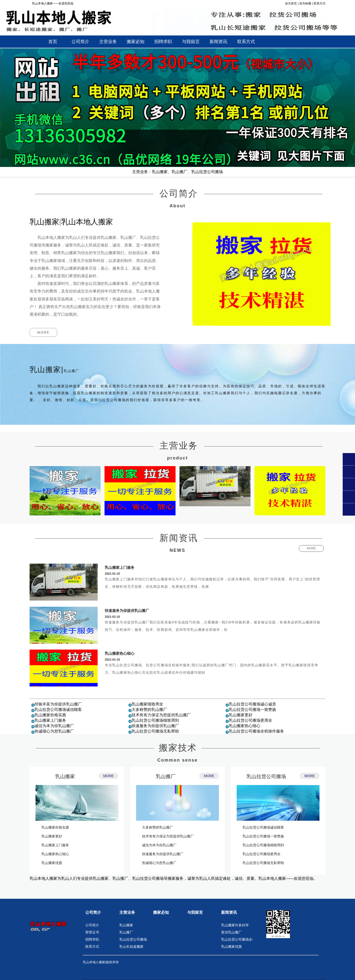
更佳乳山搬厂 (231, 932)
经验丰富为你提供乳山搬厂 (58, 704)
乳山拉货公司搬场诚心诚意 (252, 704)
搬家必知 (161, 912)
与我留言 (195, 912)
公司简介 (93, 912)
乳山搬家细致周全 (147, 704)
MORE (43, 332)
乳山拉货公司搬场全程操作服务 (256, 731)
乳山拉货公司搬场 (266, 776)
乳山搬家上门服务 (120, 567)
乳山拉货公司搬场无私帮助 (155, 731)
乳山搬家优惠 (52, 863)
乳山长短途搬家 (131, 947)
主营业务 (127, 912)
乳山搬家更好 (241, 715)
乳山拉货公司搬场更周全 (250, 720)
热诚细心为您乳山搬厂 (54, 731)
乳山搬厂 (166, 776)
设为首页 (291, 3)
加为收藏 (305, 3)
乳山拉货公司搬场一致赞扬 (252, 710)
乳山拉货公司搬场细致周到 (155, 720)
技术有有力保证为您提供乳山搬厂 (161, 715)
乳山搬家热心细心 (120, 653)
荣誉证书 (92, 932)
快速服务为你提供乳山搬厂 (127, 611)
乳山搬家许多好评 (235, 925)
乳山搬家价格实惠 (50, 715)
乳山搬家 (65, 776)
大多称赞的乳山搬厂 (149, 710)
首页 (53, 42)
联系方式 (319, 3)
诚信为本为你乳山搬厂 (54, 726)
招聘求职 (92, 939)
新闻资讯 (229, 912)
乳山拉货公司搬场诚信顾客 (58, 710)
